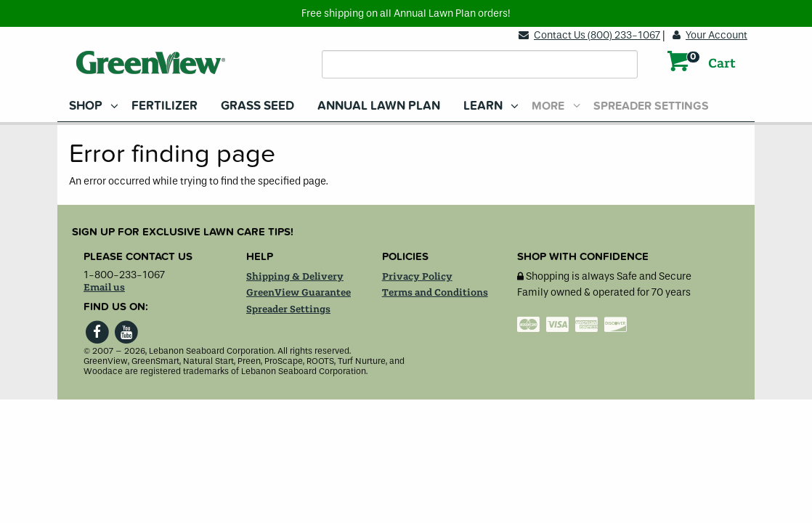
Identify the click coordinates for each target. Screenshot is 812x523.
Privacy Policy (417, 277)
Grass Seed (257, 106)
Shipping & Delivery (295, 277)
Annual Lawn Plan (379, 106)
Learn (483, 106)
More (548, 106)
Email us (104, 288)
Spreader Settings (651, 106)
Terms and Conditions (435, 293)
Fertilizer (165, 106)
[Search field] (480, 64)
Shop (86, 106)
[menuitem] (89, 106)
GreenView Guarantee (299, 293)
